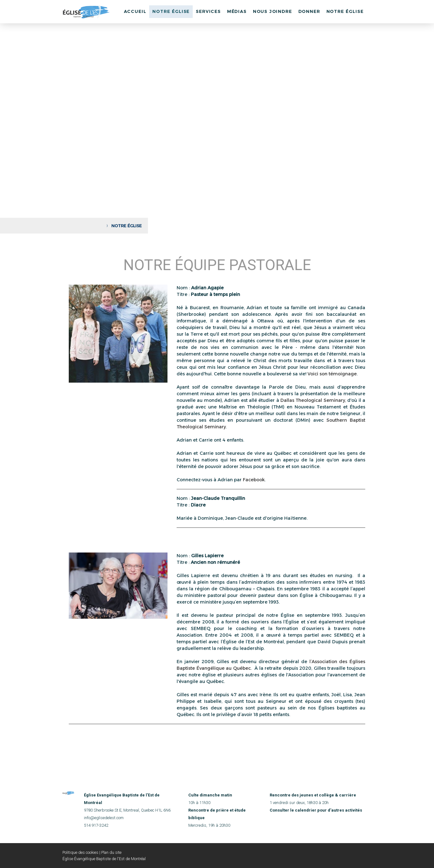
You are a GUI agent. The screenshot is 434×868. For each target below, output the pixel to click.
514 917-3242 (96, 825)
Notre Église (171, 11)
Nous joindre (273, 11)
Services (208, 11)
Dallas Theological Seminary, (313, 400)
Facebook (254, 480)
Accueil (135, 11)
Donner (309, 11)
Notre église (345, 11)
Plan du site (111, 852)
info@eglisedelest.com (104, 818)
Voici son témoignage (332, 374)
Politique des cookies (80, 852)
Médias (237, 11)
